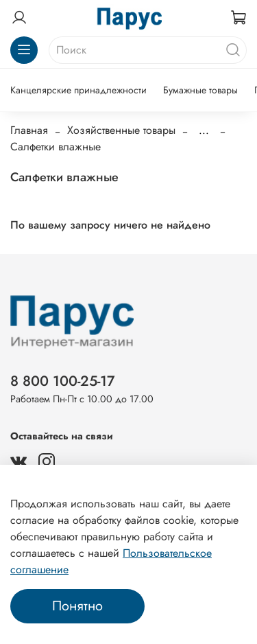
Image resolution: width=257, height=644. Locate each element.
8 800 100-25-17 (63, 381)
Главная (29, 130)
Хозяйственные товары (121, 130)
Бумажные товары (200, 90)
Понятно (77, 606)
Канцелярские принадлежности (78, 90)
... (204, 130)
